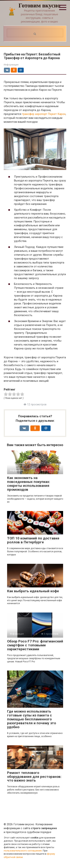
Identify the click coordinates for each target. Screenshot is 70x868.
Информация (11, 65)
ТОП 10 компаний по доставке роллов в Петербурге (33, 540)
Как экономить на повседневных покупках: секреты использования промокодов (29, 484)
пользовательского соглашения (23, 851)
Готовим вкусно (39, 5)
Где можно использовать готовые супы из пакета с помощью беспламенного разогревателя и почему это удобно (32, 719)
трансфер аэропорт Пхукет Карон (44, 114)
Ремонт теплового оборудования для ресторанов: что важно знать (34, 777)
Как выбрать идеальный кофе (33, 591)
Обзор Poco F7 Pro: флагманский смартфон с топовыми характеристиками (35, 645)
